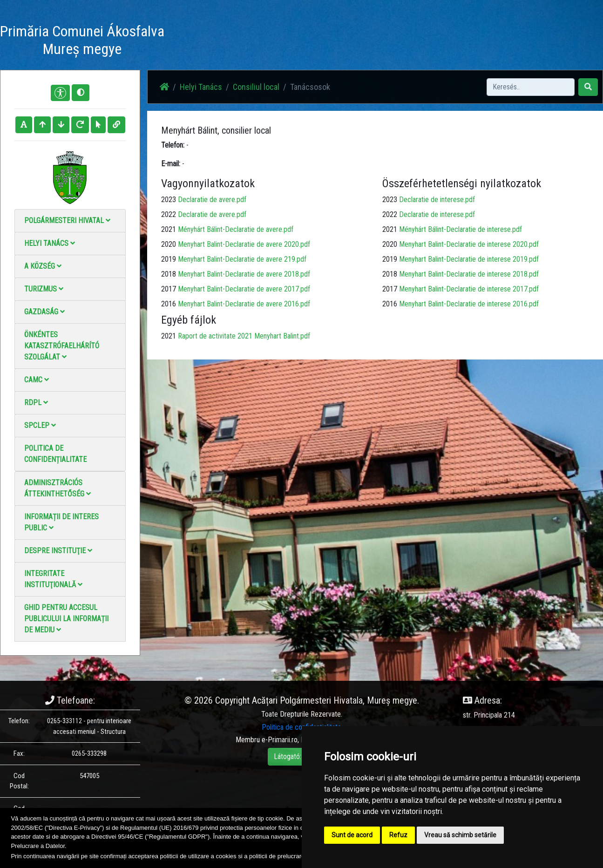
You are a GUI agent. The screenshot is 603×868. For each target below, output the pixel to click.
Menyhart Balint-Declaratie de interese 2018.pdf (469, 274)
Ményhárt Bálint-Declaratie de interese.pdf (461, 229)
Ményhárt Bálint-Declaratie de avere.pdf (236, 229)
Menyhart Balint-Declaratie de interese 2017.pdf (469, 289)
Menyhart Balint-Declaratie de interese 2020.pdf (469, 244)
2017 (169, 289)
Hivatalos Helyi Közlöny (460, 42)
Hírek (257, 42)
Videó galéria (341, 42)
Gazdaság (44, 312)
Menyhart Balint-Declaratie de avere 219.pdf (242, 259)
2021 (169, 229)
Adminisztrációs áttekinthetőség (58, 488)
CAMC (37, 380)
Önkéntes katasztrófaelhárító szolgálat (62, 346)
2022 (169, 214)
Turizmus (44, 289)
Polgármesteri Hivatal (67, 220)
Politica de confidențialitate (55, 454)
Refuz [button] (398, 835)
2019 (169, 259)
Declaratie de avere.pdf (212, 200)
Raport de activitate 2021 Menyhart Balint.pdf (244, 336)
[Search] (531, 87)
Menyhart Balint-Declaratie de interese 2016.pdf (469, 304)
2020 (169, 244)
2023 (169, 200)
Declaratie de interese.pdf (437, 200)
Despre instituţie (58, 551)
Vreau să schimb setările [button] (460, 835)
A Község (43, 266)
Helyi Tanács (50, 243)
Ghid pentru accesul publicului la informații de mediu (66, 619)
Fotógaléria (293, 42)
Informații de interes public (61, 522)
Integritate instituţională (53, 579)
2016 (169, 304)
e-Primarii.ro (280, 740)
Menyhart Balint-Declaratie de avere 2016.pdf (244, 304)
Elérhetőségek (393, 42)
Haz (232, 42)
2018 (169, 274)
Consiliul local (256, 87)
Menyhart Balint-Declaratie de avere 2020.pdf (244, 244)
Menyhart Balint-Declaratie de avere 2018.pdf (244, 274)
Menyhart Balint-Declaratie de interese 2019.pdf (469, 259)
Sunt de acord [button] (352, 835)
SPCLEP (40, 425)
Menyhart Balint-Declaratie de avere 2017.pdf (244, 289)
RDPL (36, 403)
